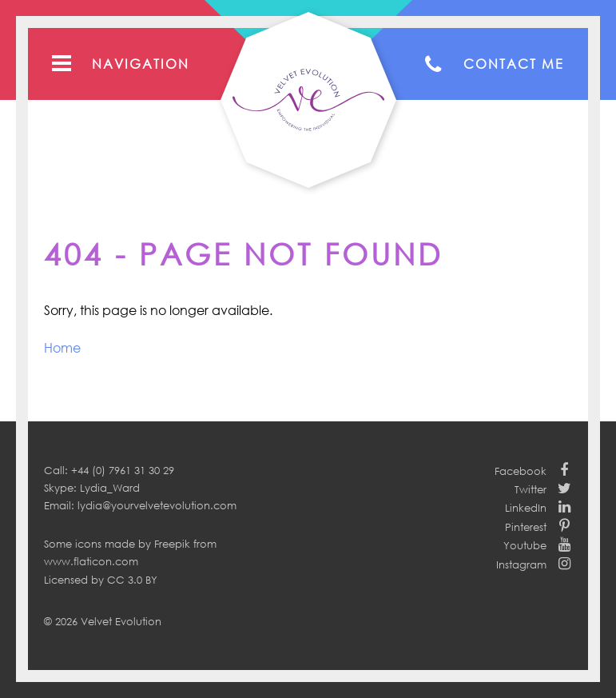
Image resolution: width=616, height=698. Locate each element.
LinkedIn (526, 508)
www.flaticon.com (91, 561)
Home (62, 348)
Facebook (521, 471)
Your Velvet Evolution (308, 100)
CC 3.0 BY (132, 580)
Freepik (172, 544)
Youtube (525, 545)
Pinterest (526, 527)
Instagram (521, 564)
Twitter (531, 489)
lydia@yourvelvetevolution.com (157, 505)
